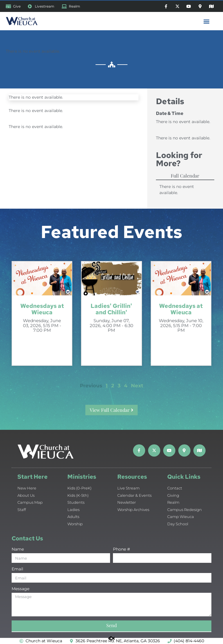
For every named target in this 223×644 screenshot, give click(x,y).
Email (17, 569)
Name (18, 549)
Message (20, 589)
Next (137, 386)
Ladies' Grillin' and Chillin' (111, 309)
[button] (207, 21)
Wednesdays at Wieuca (42, 309)
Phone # (122, 549)
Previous (91, 386)
